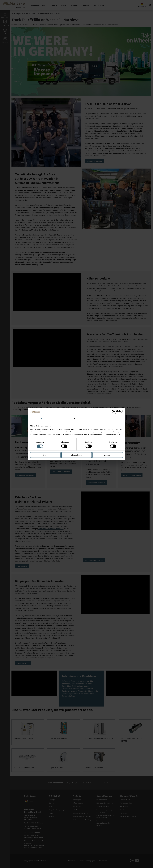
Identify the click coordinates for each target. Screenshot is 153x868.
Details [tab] (77, 419)
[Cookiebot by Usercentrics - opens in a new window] (113, 412)
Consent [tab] (44, 419)
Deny (45, 455)
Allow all (108, 455)
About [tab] (109, 419)
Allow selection (76, 455)
